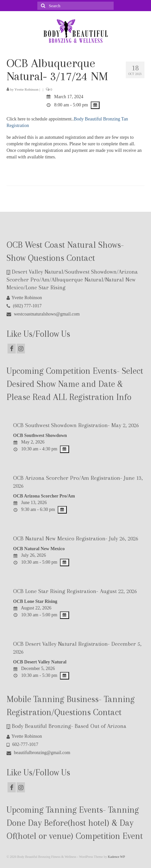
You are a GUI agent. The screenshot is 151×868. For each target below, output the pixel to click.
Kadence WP (116, 857)
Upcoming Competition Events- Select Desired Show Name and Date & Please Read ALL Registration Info (75, 384)
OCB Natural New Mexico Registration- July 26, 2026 (76, 538)
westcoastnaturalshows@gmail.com (43, 314)
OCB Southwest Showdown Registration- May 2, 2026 (76, 425)
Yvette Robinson (26, 89)
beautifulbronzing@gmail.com (38, 753)
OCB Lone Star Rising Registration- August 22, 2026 (75, 591)
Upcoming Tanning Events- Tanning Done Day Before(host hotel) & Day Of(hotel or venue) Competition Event (75, 823)
